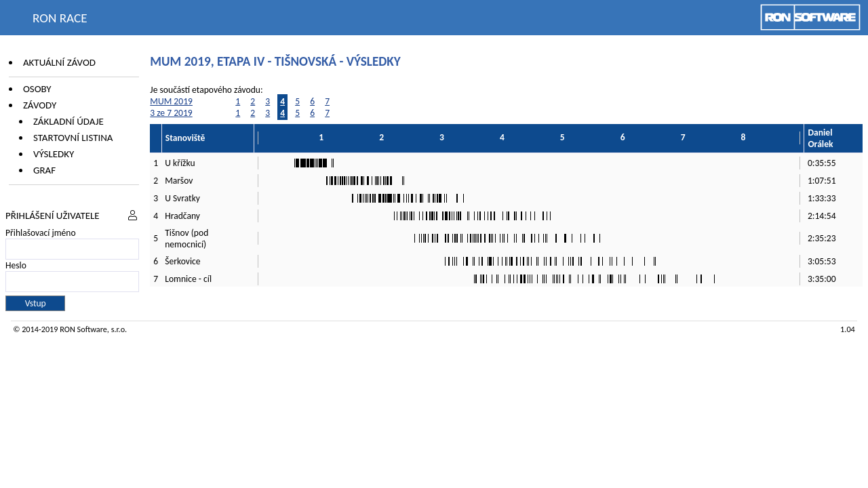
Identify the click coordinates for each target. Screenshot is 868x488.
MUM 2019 (171, 101)
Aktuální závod (59, 62)
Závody (40, 105)
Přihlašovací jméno (41, 233)
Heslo (16, 265)
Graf (44, 170)
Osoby (37, 89)
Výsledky (54, 154)
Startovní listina (73, 138)
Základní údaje (68, 121)
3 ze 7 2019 (171, 113)
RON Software (83, 329)
